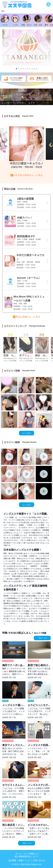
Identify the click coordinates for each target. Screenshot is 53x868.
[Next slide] (50, 20)
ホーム (18, 854)
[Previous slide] (3, 20)
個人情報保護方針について (27, 856)
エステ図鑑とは (31, 854)
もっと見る (27, 433)
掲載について (25, 860)
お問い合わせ (39, 860)
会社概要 (12, 860)
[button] (16, 69)
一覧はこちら (42, 638)
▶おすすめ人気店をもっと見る (27, 175)
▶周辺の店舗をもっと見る (27, 317)
